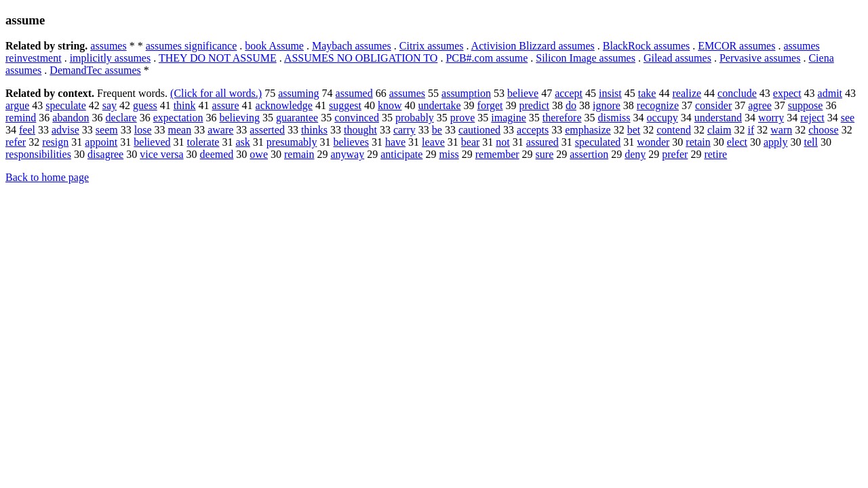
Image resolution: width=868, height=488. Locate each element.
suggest (345, 105)
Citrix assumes (432, 46)
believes (351, 142)
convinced (357, 118)
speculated (598, 142)
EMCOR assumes (736, 46)
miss (449, 154)
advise (65, 130)
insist (610, 93)
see (848, 118)
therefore (562, 118)
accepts (533, 130)
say (110, 105)
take (647, 93)
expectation (178, 118)
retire (715, 154)
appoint (101, 142)
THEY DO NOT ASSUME (218, 58)
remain (299, 154)
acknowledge (284, 105)
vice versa (161, 154)
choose (823, 130)
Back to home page (47, 177)
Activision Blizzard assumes (533, 46)
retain (698, 142)
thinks (314, 130)
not (502, 142)
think (185, 105)
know (390, 105)
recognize (658, 105)
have (395, 142)
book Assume (274, 46)
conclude (737, 93)
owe (259, 154)
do (571, 105)
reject (812, 118)
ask (242, 142)
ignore (607, 105)
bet (634, 130)
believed (152, 142)
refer (16, 142)
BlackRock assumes (646, 46)
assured (542, 142)
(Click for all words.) (216, 93)
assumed (354, 93)
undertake (440, 105)
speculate (66, 105)
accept (569, 93)
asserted (267, 130)
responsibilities (38, 154)
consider (713, 105)
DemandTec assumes (95, 70)
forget (490, 105)
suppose (806, 105)
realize (687, 93)
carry (405, 130)
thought (360, 130)
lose (143, 130)
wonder (653, 142)
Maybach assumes (352, 46)
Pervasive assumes (760, 58)
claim (719, 130)
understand (718, 118)
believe (523, 93)
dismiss (614, 118)
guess (145, 105)
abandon (71, 118)
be (437, 130)
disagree (105, 154)
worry (771, 118)
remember (497, 154)
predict (534, 105)
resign (55, 142)
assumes (108, 46)
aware (220, 130)
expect (787, 93)
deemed (217, 154)
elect (737, 142)
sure (545, 154)
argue (17, 105)
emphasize (588, 130)
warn (781, 130)
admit (830, 93)
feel (27, 130)
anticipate (401, 154)
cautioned (479, 130)
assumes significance (192, 46)
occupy (663, 118)
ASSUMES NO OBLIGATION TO (361, 58)
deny (635, 154)
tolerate (203, 142)
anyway (347, 154)
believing (239, 118)
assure (226, 105)
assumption (466, 93)
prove (462, 118)
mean (180, 130)
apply (776, 142)
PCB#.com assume (487, 58)
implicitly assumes (111, 58)
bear (471, 142)
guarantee (297, 118)
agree (760, 105)
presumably (292, 142)
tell (810, 142)
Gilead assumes (677, 58)
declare (121, 118)
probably (415, 118)
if (751, 130)
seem (107, 130)
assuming (298, 93)
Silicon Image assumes (586, 58)
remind (21, 118)
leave (433, 142)
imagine (509, 118)
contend (674, 130)
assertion (589, 154)
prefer (675, 154)
